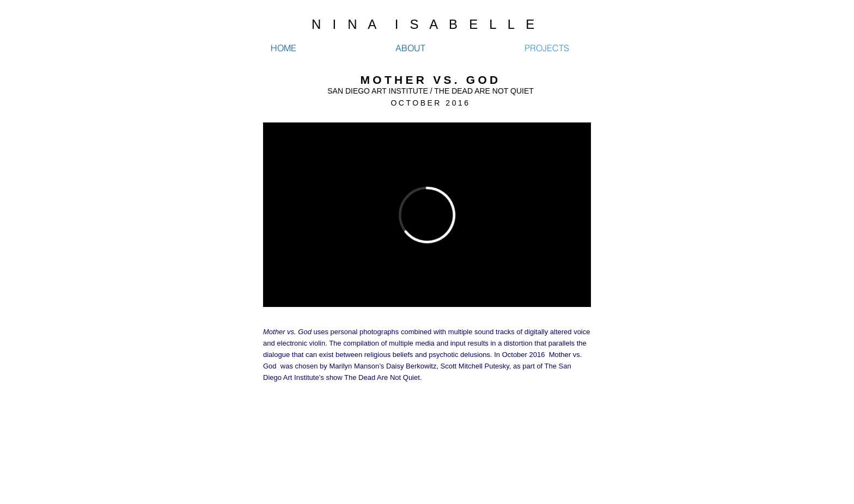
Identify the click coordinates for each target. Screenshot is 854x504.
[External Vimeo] (427, 215)
